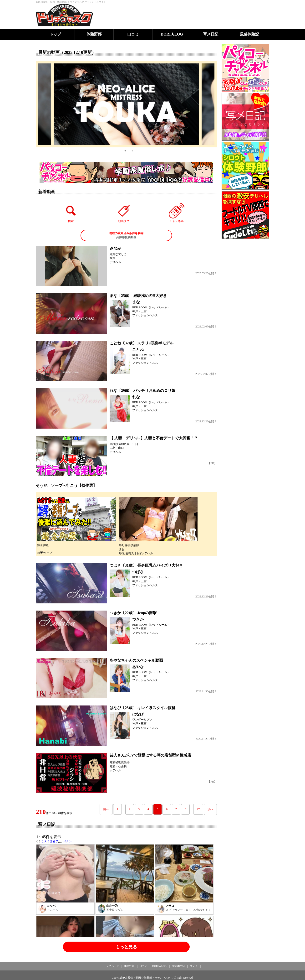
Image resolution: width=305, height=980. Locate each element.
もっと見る (126, 947)
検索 (71, 213)
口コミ (133, 34)
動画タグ (124, 213)
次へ (210, 809)
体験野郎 (94, 34)
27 (198, 809)
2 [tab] (132, 151)
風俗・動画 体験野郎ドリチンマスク (149, 978)
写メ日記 (211, 34)
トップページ (111, 966)
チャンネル (177, 213)
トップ (55, 34)
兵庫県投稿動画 (126, 235)
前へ (106, 809)
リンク (194, 966)
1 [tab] (125, 151)
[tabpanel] (126, 104)
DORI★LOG (172, 34)
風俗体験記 (249, 34)
